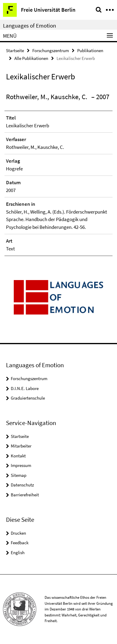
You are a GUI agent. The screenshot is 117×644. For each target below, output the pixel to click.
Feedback (20, 543)
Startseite (15, 50)
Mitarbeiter (21, 446)
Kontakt (18, 456)
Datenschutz (22, 485)
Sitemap (19, 475)
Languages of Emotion (29, 25)
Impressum (21, 465)
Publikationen (90, 50)
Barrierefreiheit (25, 495)
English (18, 552)
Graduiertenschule (28, 398)
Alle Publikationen (31, 58)
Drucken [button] (18, 533)
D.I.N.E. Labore (25, 388)
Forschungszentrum (51, 50)
